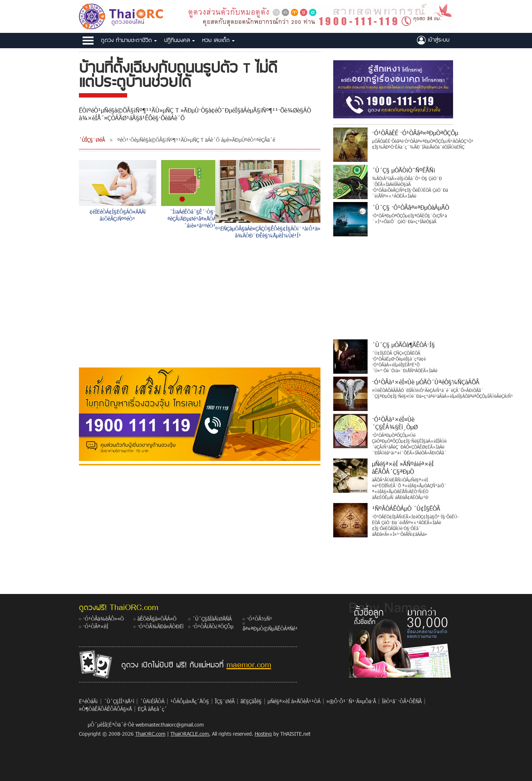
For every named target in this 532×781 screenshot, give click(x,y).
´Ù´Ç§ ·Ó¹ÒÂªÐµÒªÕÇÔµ (129, 40)
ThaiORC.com (150, 734)
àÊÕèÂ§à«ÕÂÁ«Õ (157, 619)
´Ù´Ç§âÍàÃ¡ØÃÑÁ (212, 619)
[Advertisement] (200, 305)
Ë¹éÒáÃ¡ (88, 701)
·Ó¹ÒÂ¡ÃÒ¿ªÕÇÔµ (213, 626)
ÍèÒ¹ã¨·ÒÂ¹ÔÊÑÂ (402, 701)
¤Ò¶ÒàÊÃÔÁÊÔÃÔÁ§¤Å (105, 709)
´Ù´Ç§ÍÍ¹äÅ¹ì (119, 701)
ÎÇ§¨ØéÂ (225, 701)
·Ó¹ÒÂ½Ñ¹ (259, 619)
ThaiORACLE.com (190, 734)
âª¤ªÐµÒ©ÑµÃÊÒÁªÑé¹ (270, 628)
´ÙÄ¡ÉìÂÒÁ (152, 701)
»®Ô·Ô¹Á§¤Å (179, 40)
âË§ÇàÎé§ (251, 701)
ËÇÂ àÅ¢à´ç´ (218, 40)
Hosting (263, 734)
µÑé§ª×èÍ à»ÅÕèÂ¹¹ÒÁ (294, 701)
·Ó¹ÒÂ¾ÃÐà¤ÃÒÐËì (160, 626)
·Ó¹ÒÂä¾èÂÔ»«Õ (103, 619)
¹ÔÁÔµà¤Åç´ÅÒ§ (190, 701)
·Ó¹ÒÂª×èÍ (96, 626)
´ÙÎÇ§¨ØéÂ (92, 140)
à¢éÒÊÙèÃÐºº (433, 40)
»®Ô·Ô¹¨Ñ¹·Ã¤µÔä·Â (351, 701)
